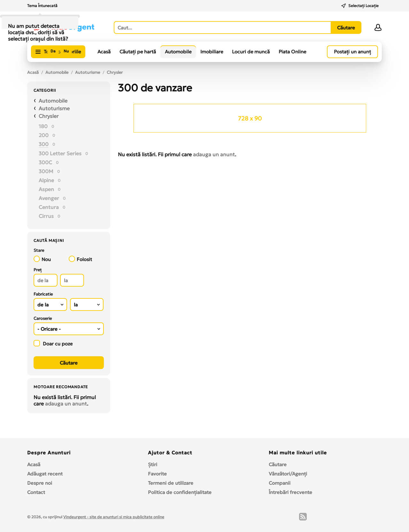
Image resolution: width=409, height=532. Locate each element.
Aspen (46, 189)
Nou (42, 259)
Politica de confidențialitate (180, 492)
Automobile (178, 52)
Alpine (46, 180)
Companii (280, 483)
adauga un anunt (66, 404)
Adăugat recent (45, 474)
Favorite (157, 474)
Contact (36, 492)
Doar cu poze (53, 343)
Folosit (80, 259)
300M (46, 171)
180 (43, 126)
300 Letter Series (60, 153)
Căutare (278, 464)
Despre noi (40, 483)
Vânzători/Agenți (288, 474)
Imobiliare (212, 52)
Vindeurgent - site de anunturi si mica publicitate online (114, 517)
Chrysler (115, 72)
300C (45, 162)
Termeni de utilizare (171, 483)
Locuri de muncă (251, 52)
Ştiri (153, 464)
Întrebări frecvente (290, 492)
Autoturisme (88, 72)
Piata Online (292, 52)
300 (44, 144)
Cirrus (46, 216)
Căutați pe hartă (138, 52)
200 (44, 135)
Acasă (104, 52)
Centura (49, 207)
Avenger (49, 198)
